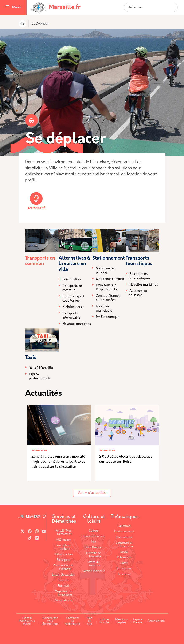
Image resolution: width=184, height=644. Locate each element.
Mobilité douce (73, 307)
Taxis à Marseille (41, 368)
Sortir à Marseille (94, 571)
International (124, 537)
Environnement (124, 532)
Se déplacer (124, 569)
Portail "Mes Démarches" (64, 533)
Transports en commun (72, 288)
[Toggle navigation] (7, 8)
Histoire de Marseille (94, 555)
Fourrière (63, 580)
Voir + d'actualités (92, 493)
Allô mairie (63, 540)
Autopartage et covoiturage (73, 299)
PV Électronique (108, 317)
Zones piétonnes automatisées (108, 298)
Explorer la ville (104, 621)
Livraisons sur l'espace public (107, 288)
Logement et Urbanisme (124, 545)
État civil (63, 586)
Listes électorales (63, 575)
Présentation (72, 280)
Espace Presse (138, 621)
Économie (124, 574)
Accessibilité (36, 201)
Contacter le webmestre (73, 621)
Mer (94, 542)
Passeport (63, 560)
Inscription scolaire (63, 547)
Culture (94, 531)
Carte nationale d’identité (63, 567)
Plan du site (90, 621)
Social (124, 552)
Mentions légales (122, 621)
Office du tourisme (94, 564)
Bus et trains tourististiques (140, 276)
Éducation (124, 526)
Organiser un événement (64, 593)
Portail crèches (63, 554)
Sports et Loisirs (94, 536)
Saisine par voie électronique (50, 621)
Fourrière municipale (104, 309)
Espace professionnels (40, 377)
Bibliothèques (93, 548)
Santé (124, 563)
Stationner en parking (106, 271)
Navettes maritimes (77, 324)
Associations (63, 601)
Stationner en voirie (110, 279)
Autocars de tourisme (138, 293)
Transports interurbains (71, 316)
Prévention (124, 557)
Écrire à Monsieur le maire (27, 621)
